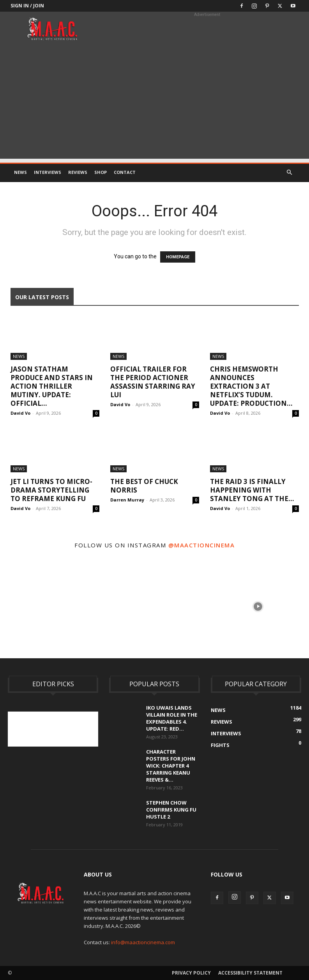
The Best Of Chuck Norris (144, 486)
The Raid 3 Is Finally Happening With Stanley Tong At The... (252, 490)
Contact (125, 172)
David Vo (20, 413)
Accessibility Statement (250, 973)
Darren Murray (127, 500)
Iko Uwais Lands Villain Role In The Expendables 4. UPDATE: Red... (172, 718)
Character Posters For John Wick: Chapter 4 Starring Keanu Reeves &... (171, 766)
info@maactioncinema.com (143, 942)
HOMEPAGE (178, 257)
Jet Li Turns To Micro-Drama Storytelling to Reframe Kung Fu (51, 490)
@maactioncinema (202, 545)
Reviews (78, 172)
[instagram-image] (51, 606)
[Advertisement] (154, 104)
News (20, 172)
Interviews (48, 172)
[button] (290, 173)
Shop (101, 172)
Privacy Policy (191, 973)
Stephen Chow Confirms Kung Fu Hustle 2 (171, 810)
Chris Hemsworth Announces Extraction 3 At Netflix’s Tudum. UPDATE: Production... (251, 386)
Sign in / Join (27, 6)
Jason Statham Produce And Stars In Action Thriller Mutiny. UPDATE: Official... (52, 386)
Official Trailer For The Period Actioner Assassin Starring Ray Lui (153, 382)
